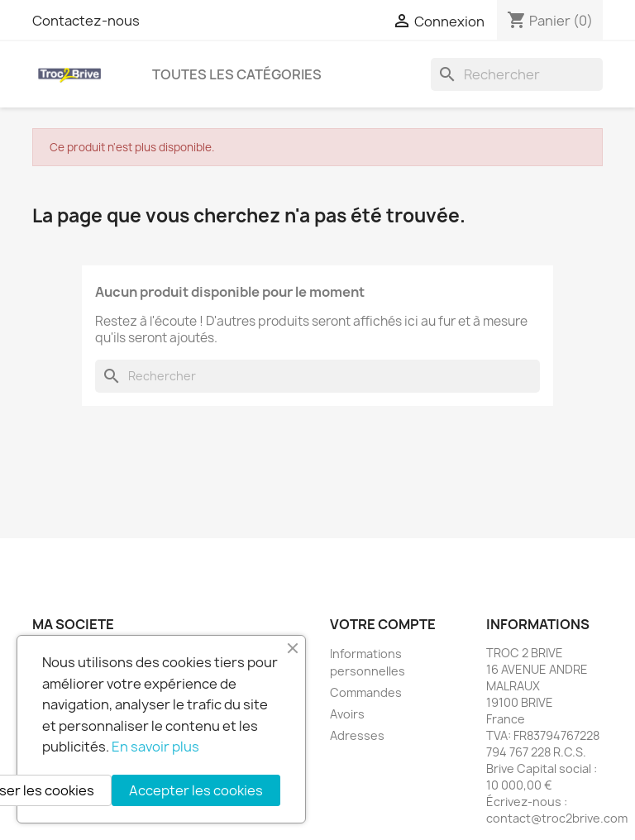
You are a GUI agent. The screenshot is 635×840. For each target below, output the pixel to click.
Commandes (366, 692)
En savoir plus (155, 747)
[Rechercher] (517, 74)
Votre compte (383, 624)
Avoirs (347, 714)
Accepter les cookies (196, 790)
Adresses (357, 735)
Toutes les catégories (237, 74)
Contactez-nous (86, 21)
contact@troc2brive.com (557, 818)
